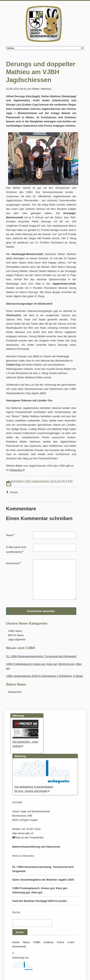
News (26, 942)
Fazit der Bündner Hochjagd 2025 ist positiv (40, 901)
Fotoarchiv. (16, 470)
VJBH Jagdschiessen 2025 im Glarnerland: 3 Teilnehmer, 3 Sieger (45, 676)
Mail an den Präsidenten (30, 838)
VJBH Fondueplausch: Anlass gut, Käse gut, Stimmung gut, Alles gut (40, 890)
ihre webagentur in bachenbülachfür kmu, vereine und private (42, 787)
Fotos (61, 942)
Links (71, 942)
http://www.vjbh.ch (23, 833)
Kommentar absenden (41, 611)
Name (12, 535)
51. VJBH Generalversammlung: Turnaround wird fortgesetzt (41, 656)
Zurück (14, 492)
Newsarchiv (15, 692)
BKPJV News (16, 635)
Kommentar (14, 563)
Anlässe (49, 942)
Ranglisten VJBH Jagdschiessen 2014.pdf (42, 481)
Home (16, 942)
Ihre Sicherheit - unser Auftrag (25, 742)
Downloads (19, 946)
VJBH (37, 942)
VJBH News (15, 631)
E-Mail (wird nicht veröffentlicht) (16, 549)
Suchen (20, 932)
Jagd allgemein (17, 639)
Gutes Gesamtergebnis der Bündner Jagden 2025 (43, 880)
